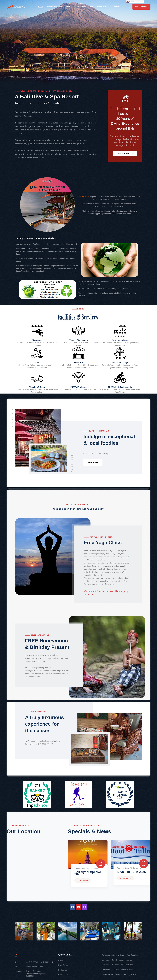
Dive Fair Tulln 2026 (132, 872)
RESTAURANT (102, 7)
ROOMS (69, 7)
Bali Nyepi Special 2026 (88, 873)
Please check (84, 197)
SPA (91, 7)
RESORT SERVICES (54, 7)
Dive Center (81, 7)
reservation (141, 7)
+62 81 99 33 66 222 (44, 744)
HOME (41, 7)
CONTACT (115, 7)
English (131, 2)
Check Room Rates (125, 154)
